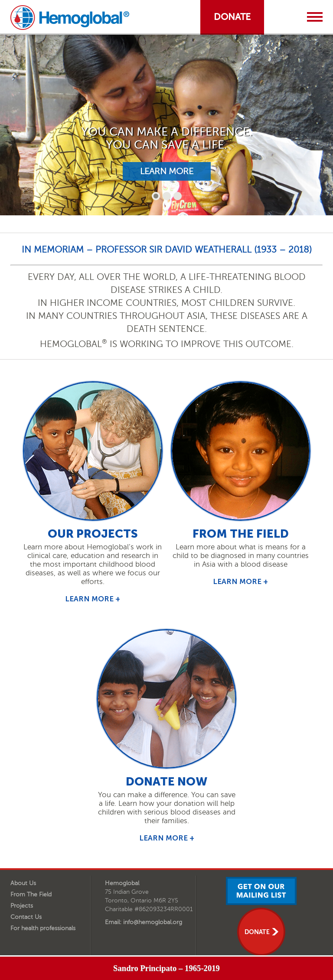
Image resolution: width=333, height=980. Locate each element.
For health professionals (43, 928)
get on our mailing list (261, 891)
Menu (315, 17)
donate (232, 17)
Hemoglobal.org (70, 18)
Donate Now (166, 782)
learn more (167, 171)
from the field (241, 534)
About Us (23, 883)
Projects (22, 906)
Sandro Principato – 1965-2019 (166, 968)
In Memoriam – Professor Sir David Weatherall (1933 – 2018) (167, 249)
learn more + (93, 599)
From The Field (31, 894)
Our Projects (93, 534)
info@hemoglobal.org (153, 922)
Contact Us (26, 917)
